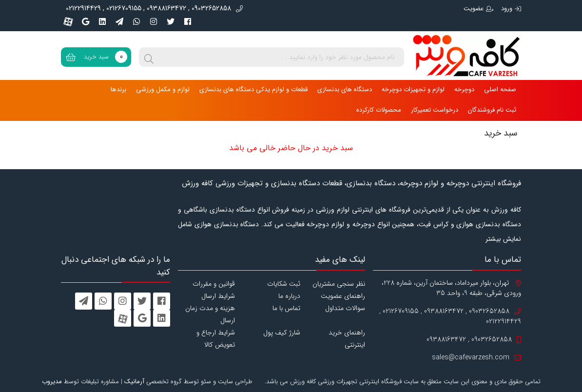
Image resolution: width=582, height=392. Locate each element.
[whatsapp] (136, 21)
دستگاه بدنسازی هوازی (227, 224)
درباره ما (289, 296)
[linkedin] (102, 21)
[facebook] (188, 21)
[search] (149, 57)
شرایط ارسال (218, 296)
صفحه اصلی (500, 89)
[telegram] (119, 21)
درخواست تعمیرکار (435, 110)
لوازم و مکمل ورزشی (163, 89)
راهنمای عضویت (343, 296)
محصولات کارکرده (379, 110)
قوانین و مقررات (214, 284)
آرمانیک (134, 382)
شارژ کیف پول (282, 333)
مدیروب (52, 382)
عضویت (479, 9)
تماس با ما (286, 308)
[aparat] (68, 21)
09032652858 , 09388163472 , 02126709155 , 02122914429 (154, 9)
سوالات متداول (345, 308)
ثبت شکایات (284, 284)
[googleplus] (85, 21)
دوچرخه (464, 89)
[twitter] (171, 21)
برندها (118, 89)
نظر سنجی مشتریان (339, 284)
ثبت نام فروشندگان (492, 110)
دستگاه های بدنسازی (345, 89)
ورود (511, 9)
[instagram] (154, 21)
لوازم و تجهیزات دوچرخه (413, 89)
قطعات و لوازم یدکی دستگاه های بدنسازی (253, 89)
